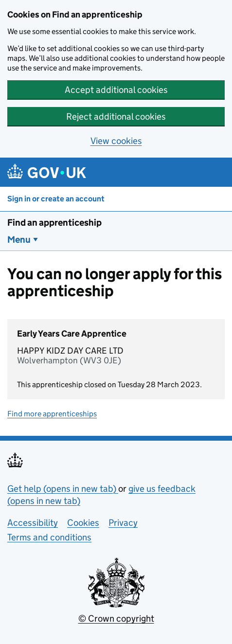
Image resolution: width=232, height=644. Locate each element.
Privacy (123, 523)
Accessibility (33, 523)
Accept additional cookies (116, 90)
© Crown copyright (116, 618)
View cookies (116, 141)
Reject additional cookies (116, 116)
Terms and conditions (49, 537)
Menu (19, 240)
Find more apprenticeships (52, 414)
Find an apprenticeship (54, 223)
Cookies (83, 523)
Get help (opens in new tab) (63, 489)
